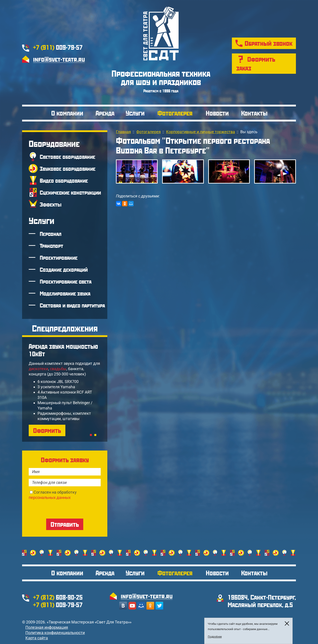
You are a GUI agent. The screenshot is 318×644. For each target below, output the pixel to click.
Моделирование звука (65, 293)
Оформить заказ (256, 63)
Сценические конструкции (70, 192)
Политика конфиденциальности (55, 633)
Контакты (254, 113)
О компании (67, 113)
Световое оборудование (67, 157)
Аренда (105, 113)
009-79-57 (58, 47)
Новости (217, 113)
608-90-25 (58, 597)
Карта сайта (37, 638)
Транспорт (51, 246)
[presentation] (62, 509)
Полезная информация (47, 627)
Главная (123, 132)
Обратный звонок (269, 43)
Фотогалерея (175, 113)
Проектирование (59, 258)
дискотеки (38, 369)
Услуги (135, 113)
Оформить (47, 430)
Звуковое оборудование (68, 169)
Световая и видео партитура (72, 305)
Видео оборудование (64, 180)
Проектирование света (66, 281)
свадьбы (58, 369)
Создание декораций (64, 269)
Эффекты (51, 204)
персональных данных (50, 497)
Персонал (51, 234)
